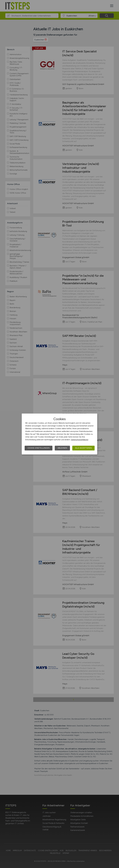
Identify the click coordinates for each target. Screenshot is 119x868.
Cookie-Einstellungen (39, 448)
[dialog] (59, 434)
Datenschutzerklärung (80, 440)
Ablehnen (62, 448)
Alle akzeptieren (83, 448)
